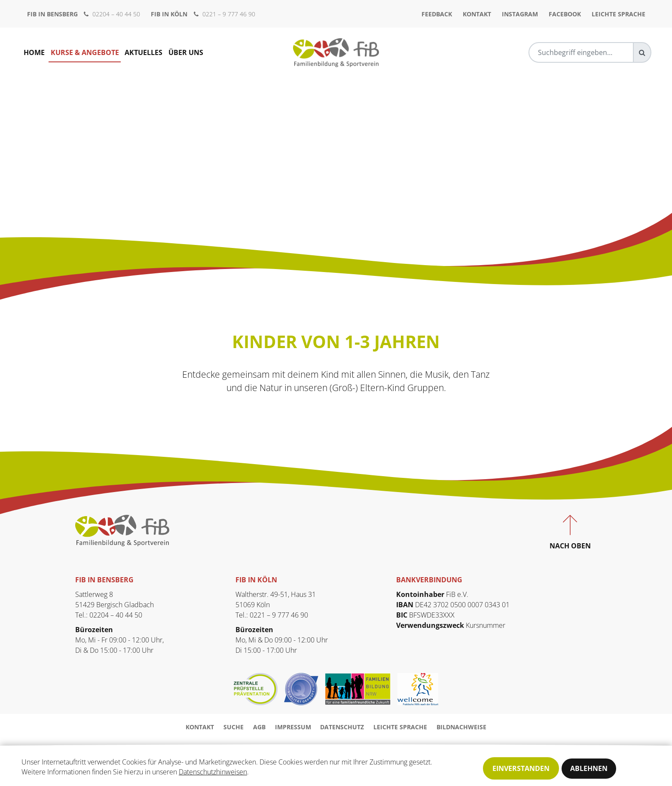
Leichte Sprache (619, 14)
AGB (259, 727)
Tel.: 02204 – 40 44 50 (109, 615)
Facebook (565, 14)
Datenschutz (342, 727)
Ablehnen (589, 768)
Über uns (186, 52)
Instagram (520, 14)
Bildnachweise (461, 727)
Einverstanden (521, 768)
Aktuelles (144, 52)
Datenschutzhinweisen (213, 773)
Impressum (293, 727)
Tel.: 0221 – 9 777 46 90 (272, 615)
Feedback (437, 14)
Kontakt (477, 14)
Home (34, 52)
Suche (234, 727)
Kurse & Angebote (85, 52)
